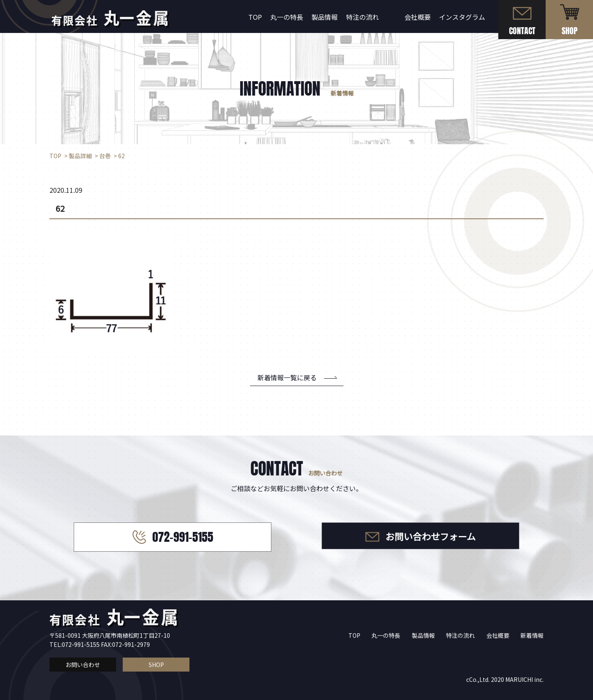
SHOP (156, 665)
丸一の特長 (287, 17)
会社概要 (418, 17)
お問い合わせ (83, 665)
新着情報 (532, 635)
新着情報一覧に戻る (287, 377)
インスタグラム (462, 17)
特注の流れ (362, 17)
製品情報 (325, 17)
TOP (255, 17)
